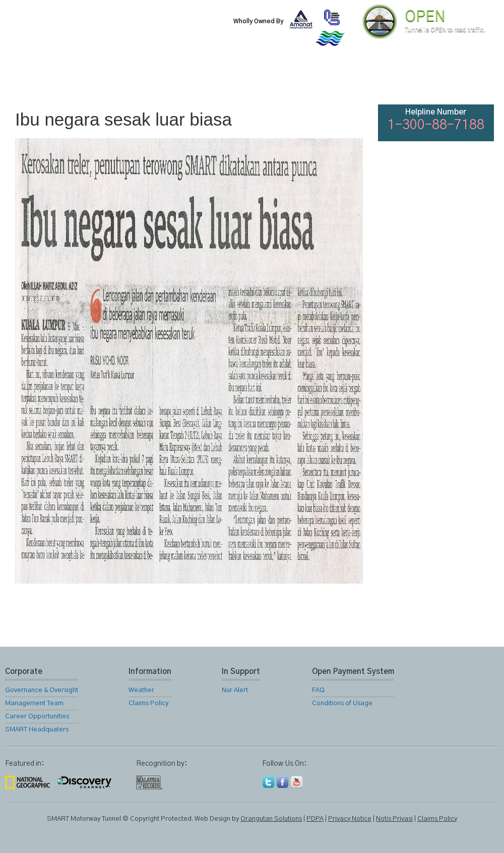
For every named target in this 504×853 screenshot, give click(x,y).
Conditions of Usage (342, 703)
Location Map (251, 81)
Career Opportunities (37, 717)
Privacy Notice (350, 819)
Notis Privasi (394, 819)
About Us (87, 81)
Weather (141, 690)
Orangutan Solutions (271, 819)
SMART (142, 81)
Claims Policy (148, 703)
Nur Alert (235, 690)
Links (360, 81)
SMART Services (197, 81)
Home (32, 81)
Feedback (470, 81)
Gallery (305, 81)
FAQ (414, 81)
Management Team (34, 703)
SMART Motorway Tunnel (123, 29)
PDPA (315, 819)
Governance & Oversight (42, 690)
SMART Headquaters (37, 730)
